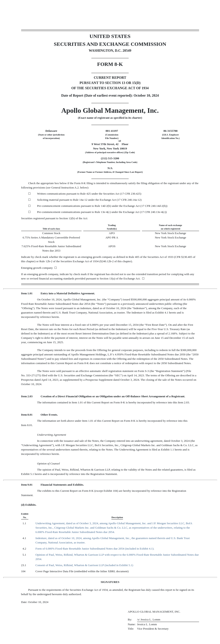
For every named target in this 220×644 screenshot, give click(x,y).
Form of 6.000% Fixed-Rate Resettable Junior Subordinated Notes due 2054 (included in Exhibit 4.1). (95, 549)
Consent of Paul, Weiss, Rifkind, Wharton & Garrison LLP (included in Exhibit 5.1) (84, 565)
